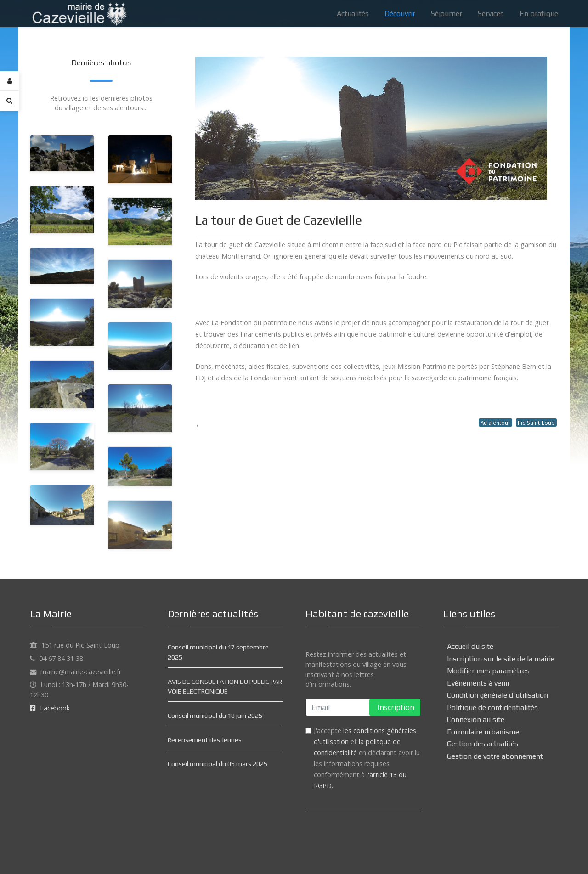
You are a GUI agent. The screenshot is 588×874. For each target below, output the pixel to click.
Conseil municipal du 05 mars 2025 (218, 764)
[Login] (9, 81)
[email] (363, 707)
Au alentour (495, 423)
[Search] (9, 101)
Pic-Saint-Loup (536, 423)
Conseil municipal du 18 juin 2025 (215, 716)
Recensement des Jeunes (205, 740)
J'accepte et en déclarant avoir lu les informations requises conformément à (367, 758)
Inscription (395, 707)
